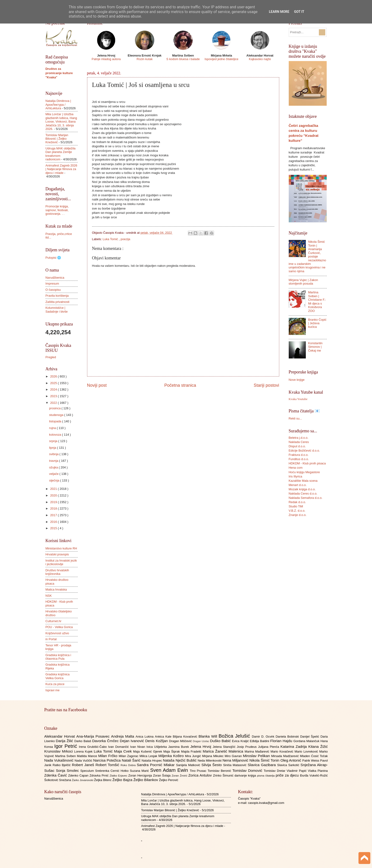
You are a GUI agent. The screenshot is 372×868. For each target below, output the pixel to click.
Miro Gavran (234, 756)
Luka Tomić (111, 239)
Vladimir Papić (297, 771)
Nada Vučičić (84, 761)
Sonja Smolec (68, 770)
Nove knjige (297, 380)
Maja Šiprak (172, 751)
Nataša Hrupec (152, 761)
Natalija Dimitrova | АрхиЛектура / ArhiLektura (58, 105)
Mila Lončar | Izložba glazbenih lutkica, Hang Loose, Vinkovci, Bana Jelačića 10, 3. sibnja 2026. (61, 122)
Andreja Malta (123, 736)
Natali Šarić (132, 760)
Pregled (51, 357)
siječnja (55, 480)
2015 (54, 528)
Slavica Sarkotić (289, 765)
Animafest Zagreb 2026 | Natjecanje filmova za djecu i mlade (61, 169)
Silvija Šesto (212, 765)
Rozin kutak (145, 59)
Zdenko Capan (79, 775)
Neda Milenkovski (210, 761)
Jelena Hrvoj (201, 746)
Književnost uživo (57, 633)
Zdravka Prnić (100, 775)
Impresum (52, 284)
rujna (53, 428)
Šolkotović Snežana (58, 780)
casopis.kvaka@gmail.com (266, 803)
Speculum (88, 771)
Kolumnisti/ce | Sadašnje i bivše (57, 310)
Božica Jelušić (235, 736)
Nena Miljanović (236, 760)
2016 (54, 522)
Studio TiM (296, 506)
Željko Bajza (123, 780)
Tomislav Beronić (220, 771)
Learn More (279, 12)
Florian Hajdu (282, 741)
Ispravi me (53, 690)
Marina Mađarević (258, 751)
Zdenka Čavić (56, 775)
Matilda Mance (88, 756)
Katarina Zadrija (294, 746)
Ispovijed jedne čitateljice (221, 59)
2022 (54, 403)
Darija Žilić (65, 741)
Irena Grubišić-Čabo (94, 747)
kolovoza (56, 435)
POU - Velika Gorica (59, 627)
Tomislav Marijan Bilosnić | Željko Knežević (57, 139)
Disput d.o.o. (297, 446)
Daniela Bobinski (288, 737)
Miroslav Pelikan (257, 756)
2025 (54, 383)
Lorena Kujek (84, 751)
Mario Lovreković (307, 751)
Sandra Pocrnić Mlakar (156, 765)
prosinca (55, 408)
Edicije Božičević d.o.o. (304, 451)
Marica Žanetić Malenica (224, 751)
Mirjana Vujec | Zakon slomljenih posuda (303, 282)
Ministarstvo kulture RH (61, 548)
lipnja (53, 448)
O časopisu (53, 290)
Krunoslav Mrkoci (59, 751)
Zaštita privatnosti (58, 302)
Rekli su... (295, 418)
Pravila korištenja (57, 296)
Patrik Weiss (311, 761)
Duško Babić (221, 741)
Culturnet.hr (53, 621)
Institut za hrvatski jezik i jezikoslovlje (61, 562)
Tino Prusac (199, 771)
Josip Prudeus (247, 747)
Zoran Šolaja (162, 775)
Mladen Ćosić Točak (314, 756)
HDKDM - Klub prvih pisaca (307, 463)
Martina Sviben (66, 756)
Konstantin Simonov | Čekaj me (315, 347)
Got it (299, 12)
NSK (49, 596)
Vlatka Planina (318, 771)
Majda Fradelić (192, 751)
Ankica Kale (164, 737)
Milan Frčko (108, 756)
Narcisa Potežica (107, 760)
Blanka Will (209, 736)
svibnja (54, 454)
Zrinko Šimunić (224, 775)
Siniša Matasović (235, 765)
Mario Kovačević (282, 751)
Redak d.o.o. (297, 502)
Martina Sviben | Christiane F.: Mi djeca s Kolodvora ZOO (317, 301)
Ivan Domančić (119, 747)
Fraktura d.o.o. (299, 455)
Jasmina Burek (179, 747)
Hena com (296, 468)
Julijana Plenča (269, 747)
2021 (54, 489)
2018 (54, 508)
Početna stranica (180, 385)
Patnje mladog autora (106, 59)
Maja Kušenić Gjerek (148, 751)
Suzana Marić (140, 771)
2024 (54, 389)
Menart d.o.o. (298, 485)
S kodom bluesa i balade (183, 59)
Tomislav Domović (248, 770)
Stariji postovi (266, 385)
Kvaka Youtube (298, 399)
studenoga (57, 415)
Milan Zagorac (129, 756)
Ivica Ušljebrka (157, 747)
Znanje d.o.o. (298, 515)
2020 (54, 495)
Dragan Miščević (181, 741)
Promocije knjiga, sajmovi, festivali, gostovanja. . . (57, 210)
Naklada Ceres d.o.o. (303, 494)
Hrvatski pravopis (57, 554)
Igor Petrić (67, 746)
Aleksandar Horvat (60, 736)
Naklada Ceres (299, 442)
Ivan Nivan (138, 747)
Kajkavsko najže (260, 59)
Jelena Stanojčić (225, 747)
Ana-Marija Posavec (94, 736)
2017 (54, 515)
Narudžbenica (55, 278)
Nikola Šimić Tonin (265, 760)
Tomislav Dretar (275, 771)
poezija (125, 239)
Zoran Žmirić (180, 776)
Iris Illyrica (295, 476)
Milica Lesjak (149, 756)
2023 (54, 396)
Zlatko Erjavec (119, 776)
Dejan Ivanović (133, 741)
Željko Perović (169, 780)
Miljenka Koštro (172, 756)
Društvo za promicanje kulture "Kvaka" (59, 73)
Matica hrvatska (56, 589)
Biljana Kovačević (186, 737)
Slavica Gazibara (262, 765)
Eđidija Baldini (260, 741)
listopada (56, 421)
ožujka (54, 467)
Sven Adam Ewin (170, 770)
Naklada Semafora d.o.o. (306, 498)
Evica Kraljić (241, 741)
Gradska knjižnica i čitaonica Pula (58, 657)
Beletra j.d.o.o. (299, 438)
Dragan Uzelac (202, 741)
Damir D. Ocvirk (264, 737)
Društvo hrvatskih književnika (57, 572)
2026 (54, 376)
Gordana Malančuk (307, 741)
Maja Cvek (124, 751)
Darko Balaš (83, 741)
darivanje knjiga (246, 775)
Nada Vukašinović (60, 760)
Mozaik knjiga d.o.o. (302, 489)
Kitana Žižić (318, 746)
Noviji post (97, 385)
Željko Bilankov (146, 780)
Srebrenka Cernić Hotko (112, 771)
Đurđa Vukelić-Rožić (314, 775)
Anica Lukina (145, 737)
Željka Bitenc (103, 780)
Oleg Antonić (291, 760)
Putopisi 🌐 (53, 258)
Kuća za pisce (55, 684)
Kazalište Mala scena (303, 481)
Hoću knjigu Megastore (304, 472)
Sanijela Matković (189, 765)
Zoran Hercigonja (141, 775)
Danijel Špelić (310, 737)
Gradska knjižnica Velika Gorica (58, 676)
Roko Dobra (129, 765)
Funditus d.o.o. (299, 459)
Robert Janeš (84, 765)
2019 (54, 502)
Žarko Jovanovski (83, 780)
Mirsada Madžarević (286, 756)
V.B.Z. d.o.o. (297, 511)
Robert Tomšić (108, 765)
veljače (54, 474)
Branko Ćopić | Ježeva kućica (317, 323)
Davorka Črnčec (106, 741)
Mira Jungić (194, 756)
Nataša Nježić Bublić (180, 760)
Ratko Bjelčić (62, 765)
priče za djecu (288, 775)
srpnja (54, 441)
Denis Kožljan (157, 741)
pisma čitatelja (266, 776)
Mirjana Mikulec (213, 756)
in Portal (51, 639)
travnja (54, 461)
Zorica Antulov (201, 775)
